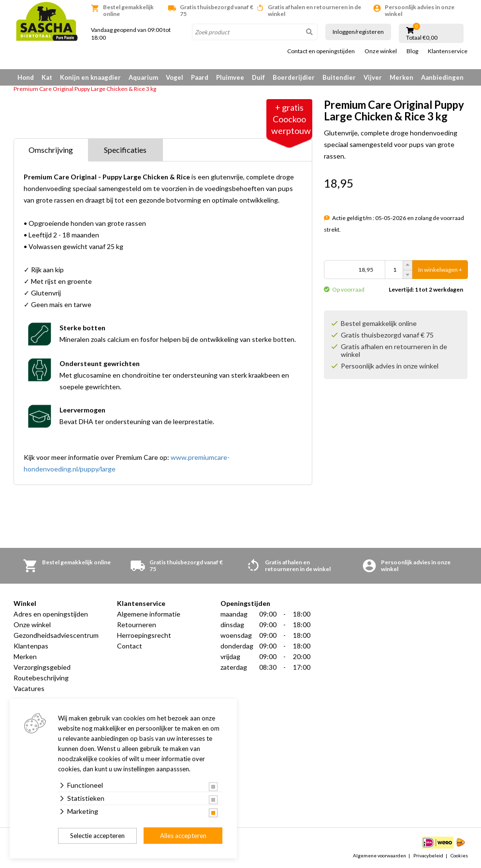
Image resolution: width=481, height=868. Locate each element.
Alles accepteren (183, 836)
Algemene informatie (149, 614)
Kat (47, 77)
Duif (258, 77)
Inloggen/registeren (358, 32)
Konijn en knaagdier (90, 77)
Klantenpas (31, 646)
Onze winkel (381, 51)
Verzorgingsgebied (42, 667)
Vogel (175, 77)
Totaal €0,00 (422, 38)
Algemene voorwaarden (379, 855)
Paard (200, 77)
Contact (130, 646)
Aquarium (143, 77)
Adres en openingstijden (51, 614)
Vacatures (29, 688)
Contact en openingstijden (321, 51)
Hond (26, 77)
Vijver (373, 77)
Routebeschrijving (41, 678)
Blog (412, 51)
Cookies (459, 855)
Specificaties (125, 150)
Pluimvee (230, 77)
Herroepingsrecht (144, 635)
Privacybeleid (428, 855)
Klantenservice (448, 51)
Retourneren (137, 625)
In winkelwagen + (440, 270)
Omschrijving (51, 150)
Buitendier (339, 77)
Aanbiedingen (442, 77)
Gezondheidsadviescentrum (56, 635)
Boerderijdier (294, 77)
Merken (401, 77)
